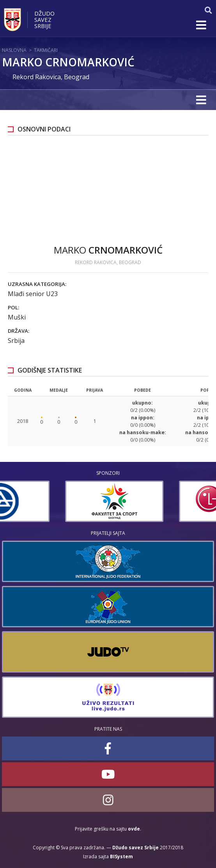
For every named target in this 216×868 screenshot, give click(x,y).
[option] (51, 501)
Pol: (13, 307)
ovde (134, 829)
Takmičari (46, 50)
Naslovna (14, 50)
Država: (19, 331)
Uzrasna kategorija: (37, 284)
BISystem (121, 856)
